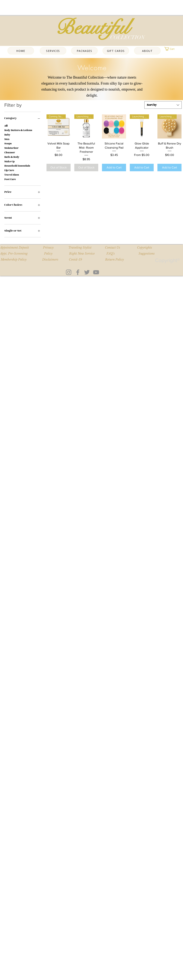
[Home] (21, 51)
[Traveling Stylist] (80, 248)
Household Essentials (17, 166)
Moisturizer (11, 148)
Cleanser (10, 152)
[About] (147, 51)
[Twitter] (87, 272)
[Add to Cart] (114, 168)
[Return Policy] (114, 260)
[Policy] (48, 254)
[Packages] (84, 51)
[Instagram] (69, 272)
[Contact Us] (113, 248)
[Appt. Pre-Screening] (14, 254)
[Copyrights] (144, 248)
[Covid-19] (75, 260)
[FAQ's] (110, 254)
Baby (7, 135)
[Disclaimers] (50, 260)
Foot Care (10, 179)
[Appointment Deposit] (14, 248)
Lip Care (9, 170)
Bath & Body (12, 157)
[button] (174, 49)
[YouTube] (96, 272)
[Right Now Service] (82, 254)
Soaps (8, 143)
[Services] (53, 51)
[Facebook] (78, 272)
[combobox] (163, 105)
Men (7, 139)
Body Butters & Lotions (18, 130)
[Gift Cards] (116, 51)
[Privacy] (48, 248)
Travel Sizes (12, 175)
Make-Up (9, 161)
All (6, 126)
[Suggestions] (147, 254)
